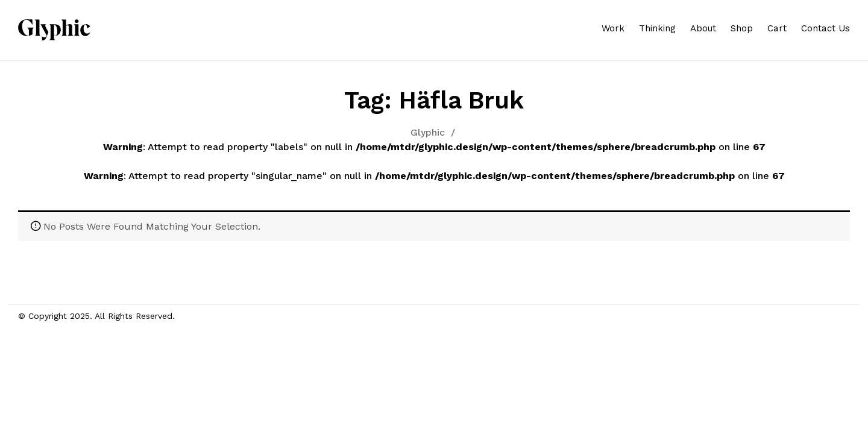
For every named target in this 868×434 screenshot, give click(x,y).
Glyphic (428, 132)
